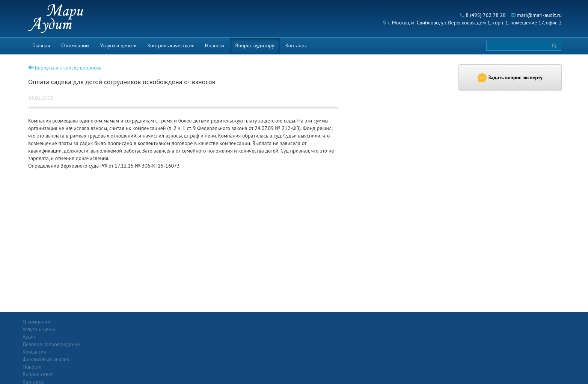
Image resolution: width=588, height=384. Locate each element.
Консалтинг (124, 344)
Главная (41, 45)
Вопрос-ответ (312, 322)
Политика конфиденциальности (504, 322)
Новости (215, 45)
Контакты (296, 45)
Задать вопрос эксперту (510, 78)
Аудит (117, 329)
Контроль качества (171, 45)
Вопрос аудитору (255, 45)
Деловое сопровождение (139, 337)
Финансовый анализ (134, 352)
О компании (75, 45)
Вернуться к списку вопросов (68, 68)
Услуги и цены (118, 45)
